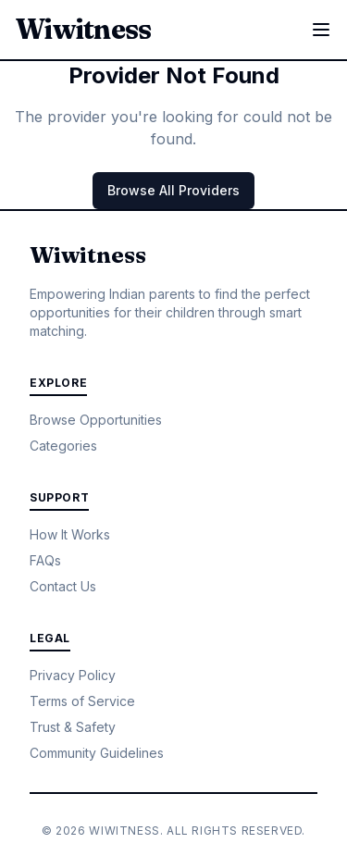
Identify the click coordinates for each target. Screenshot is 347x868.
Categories (63, 446)
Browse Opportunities (96, 420)
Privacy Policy (73, 675)
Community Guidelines (97, 753)
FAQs (45, 560)
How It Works (70, 534)
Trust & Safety (73, 727)
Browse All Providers (173, 190)
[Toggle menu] (321, 30)
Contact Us (63, 586)
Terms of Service (82, 701)
